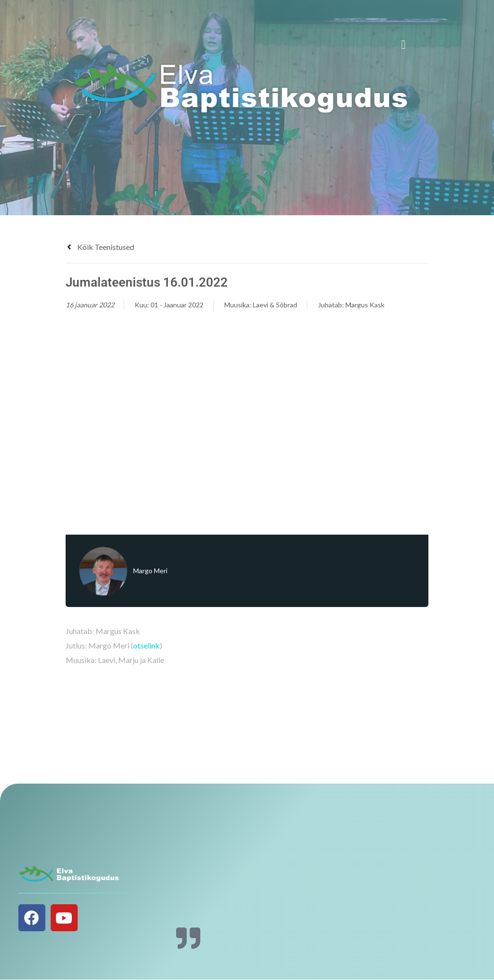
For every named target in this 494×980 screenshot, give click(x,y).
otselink (146, 645)
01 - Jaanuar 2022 (177, 305)
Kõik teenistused (100, 247)
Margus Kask (365, 305)
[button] (403, 45)
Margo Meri (150, 571)
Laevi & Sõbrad (275, 305)
